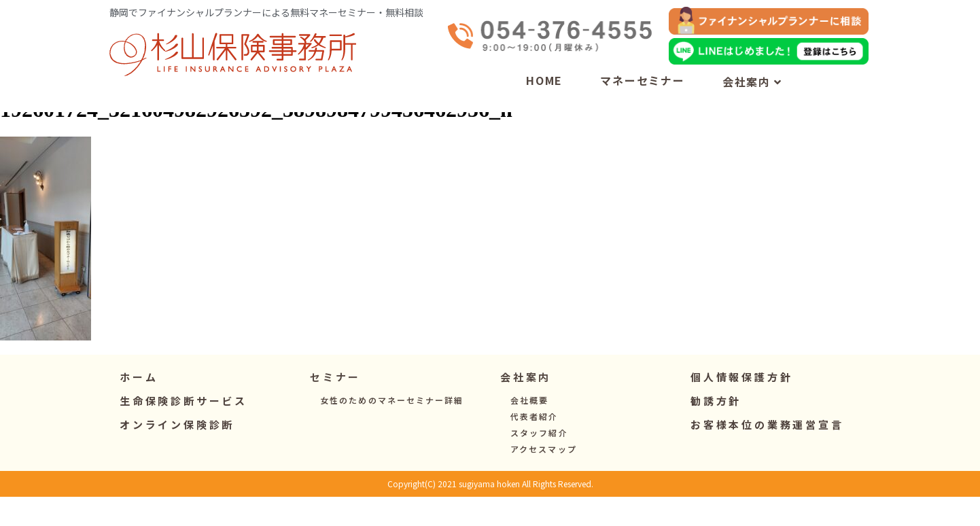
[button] (335, 406)
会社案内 (752, 82)
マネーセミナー (643, 80)
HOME (544, 80)
